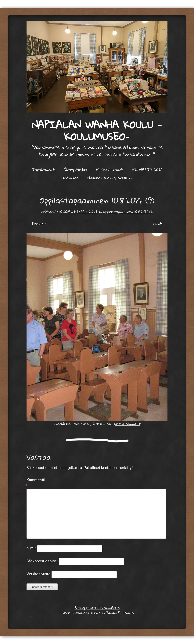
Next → (160, 224)
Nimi (31, 548)
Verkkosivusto (39, 574)
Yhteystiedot (75, 169)
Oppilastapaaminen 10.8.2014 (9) (128, 212)
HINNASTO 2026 (147, 169)
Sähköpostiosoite (42, 561)
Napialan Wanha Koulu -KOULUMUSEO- (97, 131)
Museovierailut (110, 169)
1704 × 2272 (87, 212)
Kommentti (35, 483)
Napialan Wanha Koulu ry (110, 178)
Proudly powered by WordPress (97, 608)
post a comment (127, 424)
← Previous (37, 224)
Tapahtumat (43, 169)
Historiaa (70, 178)
